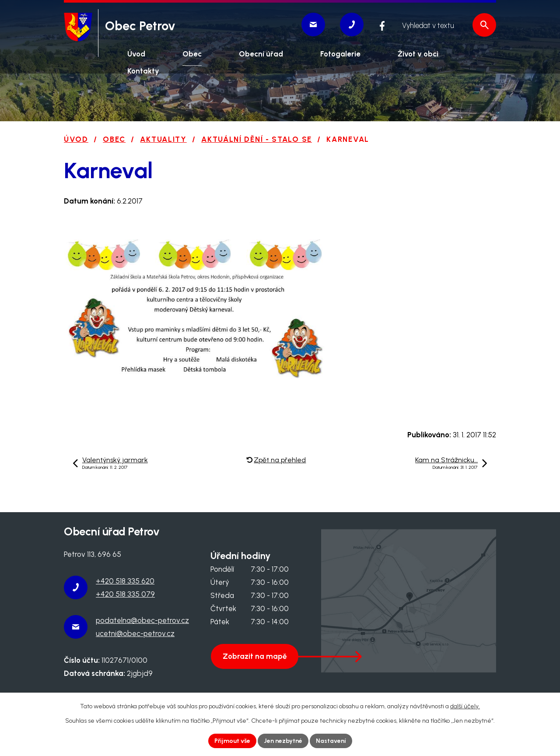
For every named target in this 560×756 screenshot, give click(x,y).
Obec (114, 139)
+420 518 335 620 (125, 581)
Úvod (76, 139)
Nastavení (331, 741)
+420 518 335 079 (125, 594)
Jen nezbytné (283, 741)
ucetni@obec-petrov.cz (135, 633)
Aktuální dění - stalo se (257, 139)
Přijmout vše (232, 741)
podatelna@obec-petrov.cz (142, 620)
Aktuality (163, 139)
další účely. (465, 706)
